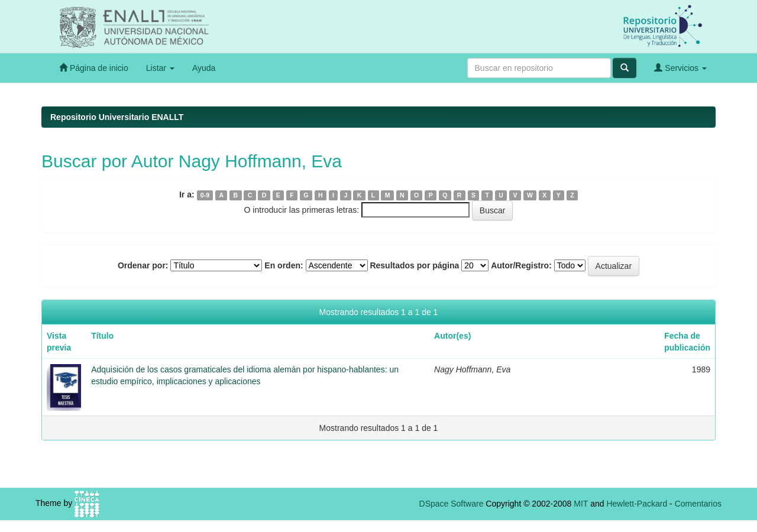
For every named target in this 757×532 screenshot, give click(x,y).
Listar (160, 68)
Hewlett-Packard (637, 504)
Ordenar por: (143, 265)
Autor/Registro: (521, 265)
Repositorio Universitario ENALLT (117, 117)
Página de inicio (94, 68)
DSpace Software (452, 504)
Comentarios (698, 504)
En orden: (284, 265)
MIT (581, 504)
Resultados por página (414, 265)
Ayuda (204, 68)
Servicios (680, 68)
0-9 (205, 195)
